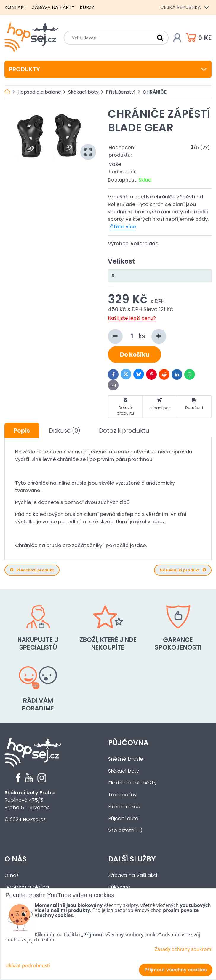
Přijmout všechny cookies (176, 970)
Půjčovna (128, 743)
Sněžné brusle (126, 759)
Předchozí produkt (32, 570)
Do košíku (135, 354)
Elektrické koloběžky (132, 783)
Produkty (108, 69)
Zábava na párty (53, 7)
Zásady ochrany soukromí (184, 949)
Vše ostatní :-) (125, 830)
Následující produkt (183, 570)
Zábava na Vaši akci (133, 875)
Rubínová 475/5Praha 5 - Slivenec (30, 800)
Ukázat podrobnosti (28, 966)
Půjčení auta (123, 818)
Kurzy (87, 7)
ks (137, 336)
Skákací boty (124, 771)
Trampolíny (122, 795)
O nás (15, 859)
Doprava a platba (27, 887)
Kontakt (16, 7)
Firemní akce (124, 807)
